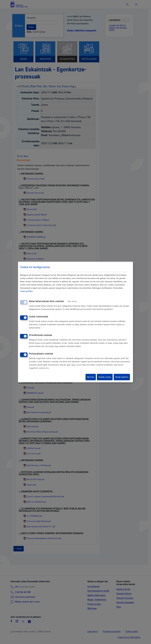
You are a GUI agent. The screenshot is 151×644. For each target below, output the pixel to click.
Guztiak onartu (105, 377)
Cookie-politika (26, 291)
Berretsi (91, 377)
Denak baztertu (122, 377)
